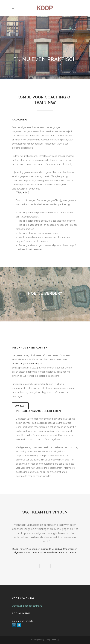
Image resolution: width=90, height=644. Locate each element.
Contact (20, 406)
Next (48, 566)
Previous (42, 566)
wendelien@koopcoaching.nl (27, 606)
